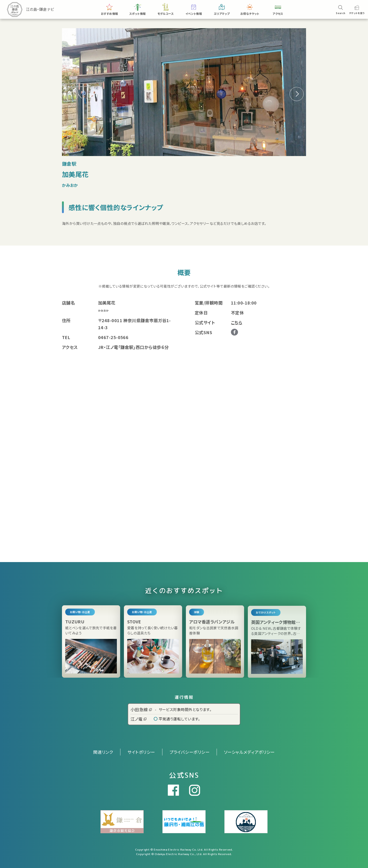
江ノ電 (138, 719)
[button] (297, 94)
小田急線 (141, 709)
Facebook (234, 332)
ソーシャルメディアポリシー (249, 752)
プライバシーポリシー (190, 752)
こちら (237, 322)
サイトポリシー (141, 752)
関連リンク (103, 752)
